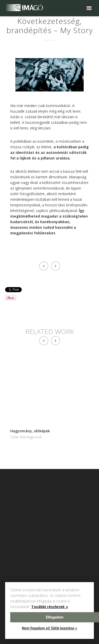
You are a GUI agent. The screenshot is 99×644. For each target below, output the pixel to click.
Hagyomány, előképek (30, 431)
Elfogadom (55, 617)
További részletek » (50, 607)
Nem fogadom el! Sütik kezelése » (49, 628)
